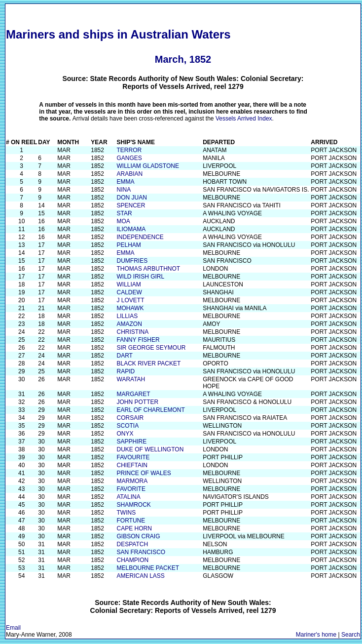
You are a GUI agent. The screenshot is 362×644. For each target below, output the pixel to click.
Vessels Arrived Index (244, 119)
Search (351, 635)
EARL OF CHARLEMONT (151, 410)
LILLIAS (127, 316)
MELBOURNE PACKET (148, 568)
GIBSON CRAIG (139, 536)
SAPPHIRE (132, 442)
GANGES (129, 158)
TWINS (127, 513)
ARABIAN (130, 174)
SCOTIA (128, 426)
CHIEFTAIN (132, 465)
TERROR (129, 150)
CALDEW (129, 292)
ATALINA (129, 497)
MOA (124, 221)
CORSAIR (130, 418)
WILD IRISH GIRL (141, 277)
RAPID (126, 371)
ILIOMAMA (131, 229)
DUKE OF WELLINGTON (150, 449)
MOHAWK (130, 308)
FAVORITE (131, 489)
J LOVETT (131, 300)
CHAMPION (133, 560)
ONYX (125, 434)
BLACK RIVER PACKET (149, 363)
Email (13, 628)
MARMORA (132, 481)
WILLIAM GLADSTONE (148, 166)
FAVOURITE (133, 457)
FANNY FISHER (138, 340)
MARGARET (134, 394)
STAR (125, 213)
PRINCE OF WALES (144, 473)
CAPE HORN (134, 528)
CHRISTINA (133, 332)
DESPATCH (133, 544)
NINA (124, 190)
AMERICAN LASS (141, 576)
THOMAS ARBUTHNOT (149, 269)
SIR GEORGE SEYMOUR (151, 348)
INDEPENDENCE (140, 237)
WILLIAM (129, 284)
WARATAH (131, 379)
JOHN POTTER (138, 402)
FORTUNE (131, 521)
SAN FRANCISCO (141, 552)
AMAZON (129, 324)
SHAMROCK (134, 505)
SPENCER (131, 205)
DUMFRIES (132, 261)
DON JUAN (132, 198)
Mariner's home (316, 635)
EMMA (126, 182)
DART (125, 356)
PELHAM (129, 245)
